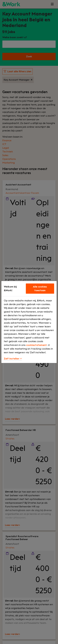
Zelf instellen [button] (13, 359)
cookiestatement (36, 345)
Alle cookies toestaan (40, 289)
